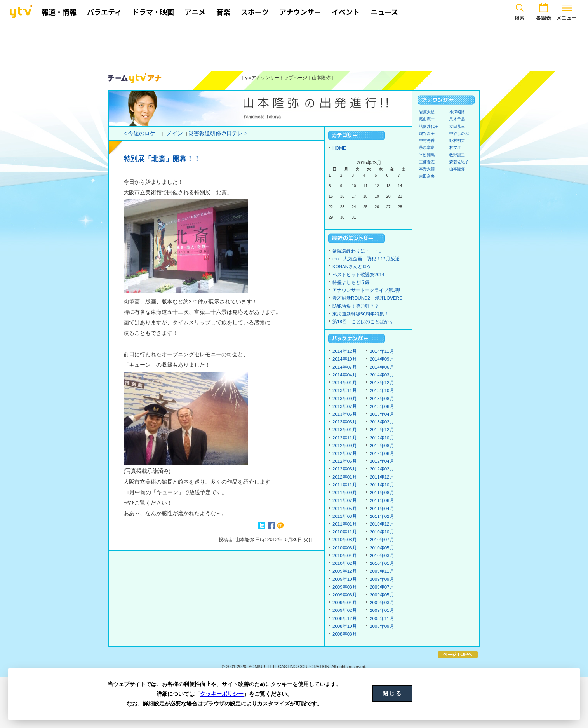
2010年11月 (345, 532)
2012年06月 (382, 453)
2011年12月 (382, 477)
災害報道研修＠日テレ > (218, 133)
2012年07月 (345, 453)
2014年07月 (345, 367)
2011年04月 (382, 509)
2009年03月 (382, 603)
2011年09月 (345, 493)
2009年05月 (382, 595)
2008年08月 (345, 634)
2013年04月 (382, 414)
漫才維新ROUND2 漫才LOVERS (367, 298)
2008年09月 (382, 626)
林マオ (455, 147)
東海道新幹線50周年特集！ (361, 314)
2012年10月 (382, 438)
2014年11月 (382, 351)
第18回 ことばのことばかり (363, 322)
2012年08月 (382, 446)
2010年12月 (382, 524)
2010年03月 (382, 556)
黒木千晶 (457, 119)
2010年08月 (345, 540)
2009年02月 (345, 610)
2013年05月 (345, 414)
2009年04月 (345, 603)
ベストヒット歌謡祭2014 (358, 275)
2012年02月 (382, 469)
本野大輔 (427, 169)
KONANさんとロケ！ (354, 266)
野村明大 (457, 140)
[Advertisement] (294, 45)
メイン (175, 133)
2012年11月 (345, 438)
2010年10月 (382, 532)
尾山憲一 (427, 119)
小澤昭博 (457, 112)
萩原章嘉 (427, 147)
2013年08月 (382, 399)
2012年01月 (345, 477)
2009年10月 (345, 579)
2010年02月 (345, 563)
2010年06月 (345, 548)
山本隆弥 (321, 78)
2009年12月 (345, 571)
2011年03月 (345, 516)
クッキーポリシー (222, 694)
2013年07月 (345, 406)
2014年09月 (382, 359)
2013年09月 (345, 399)
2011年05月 (345, 509)
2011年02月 (382, 516)
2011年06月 (382, 500)
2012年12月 (382, 430)
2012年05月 (345, 461)
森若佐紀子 (459, 162)
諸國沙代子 (429, 126)
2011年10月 (382, 485)
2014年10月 (345, 359)
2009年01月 (382, 610)
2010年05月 (382, 548)
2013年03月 (345, 422)
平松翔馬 (427, 155)
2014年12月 (345, 351)
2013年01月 (345, 430)
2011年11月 (345, 485)
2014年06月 (382, 367)
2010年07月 (382, 540)
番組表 (543, 11)
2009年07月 (382, 587)
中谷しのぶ (459, 133)
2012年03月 (345, 469)
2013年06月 (382, 406)
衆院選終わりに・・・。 (358, 251)
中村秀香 (427, 140)
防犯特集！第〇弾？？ (356, 306)
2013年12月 (382, 383)
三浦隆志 (427, 162)
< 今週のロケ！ (142, 133)
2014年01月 (345, 383)
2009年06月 (345, 595)
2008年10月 (345, 626)
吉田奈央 (427, 176)
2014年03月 (382, 375)
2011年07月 (345, 500)
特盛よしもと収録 (351, 282)
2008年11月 (382, 618)
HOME (339, 148)
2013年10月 (382, 390)
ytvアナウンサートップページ (276, 78)
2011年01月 (345, 524)
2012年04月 (382, 461)
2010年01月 (382, 563)
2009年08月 (345, 587)
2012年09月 (345, 446)
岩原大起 (427, 112)
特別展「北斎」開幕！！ (162, 159)
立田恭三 (457, 126)
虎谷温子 (427, 133)
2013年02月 (382, 422)
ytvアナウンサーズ (135, 78)
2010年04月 (345, 556)
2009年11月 (382, 571)
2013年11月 (345, 390)
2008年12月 (345, 618)
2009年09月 (382, 579)
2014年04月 (345, 375)
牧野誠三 (457, 155)
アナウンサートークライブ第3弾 (366, 290)
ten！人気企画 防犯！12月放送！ (368, 259)
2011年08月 (382, 493)
